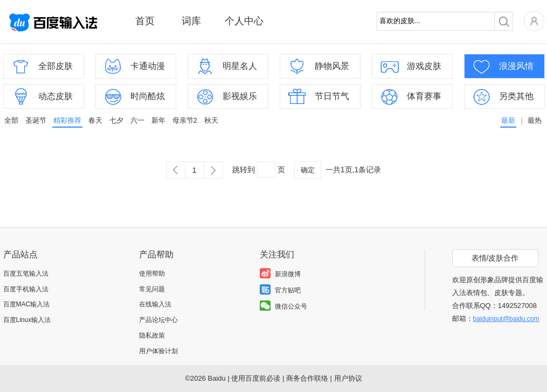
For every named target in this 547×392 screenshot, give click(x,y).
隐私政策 (152, 335)
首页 (145, 21)
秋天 (211, 120)
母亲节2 (185, 120)
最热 (535, 120)
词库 (191, 21)
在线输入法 (155, 304)
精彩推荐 (67, 120)
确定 (308, 170)
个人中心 (244, 21)
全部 (11, 120)
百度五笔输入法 (26, 274)
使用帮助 (152, 274)
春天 (95, 120)
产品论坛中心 (158, 320)
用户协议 (348, 378)
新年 (158, 120)
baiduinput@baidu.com (506, 319)
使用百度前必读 (256, 378)
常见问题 (152, 289)
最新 (508, 120)
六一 (137, 120)
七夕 (116, 120)
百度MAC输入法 (27, 304)
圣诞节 (36, 120)
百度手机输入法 (26, 289)
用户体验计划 (158, 351)
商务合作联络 (307, 378)
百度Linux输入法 (27, 320)
